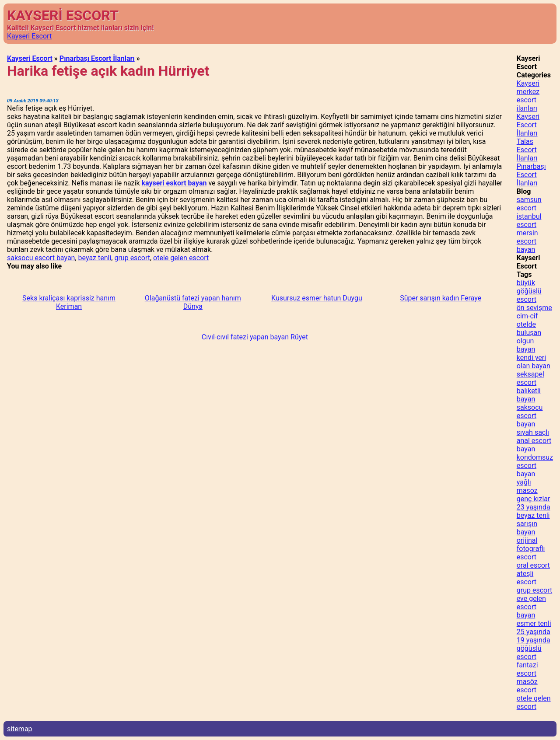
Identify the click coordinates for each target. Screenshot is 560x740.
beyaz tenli (95, 258)
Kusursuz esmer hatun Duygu (317, 298)
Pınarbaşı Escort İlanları (97, 58)
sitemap (20, 729)
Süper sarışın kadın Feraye (441, 298)
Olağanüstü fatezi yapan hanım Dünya (193, 302)
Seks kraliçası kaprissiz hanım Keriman (69, 302)
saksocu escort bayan (41, 258)
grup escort (132, 258)
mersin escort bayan (527, 241)
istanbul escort (529, 220)
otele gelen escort (181, 258)
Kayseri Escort (29, 36)
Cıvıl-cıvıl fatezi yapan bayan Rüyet (255, 337)
